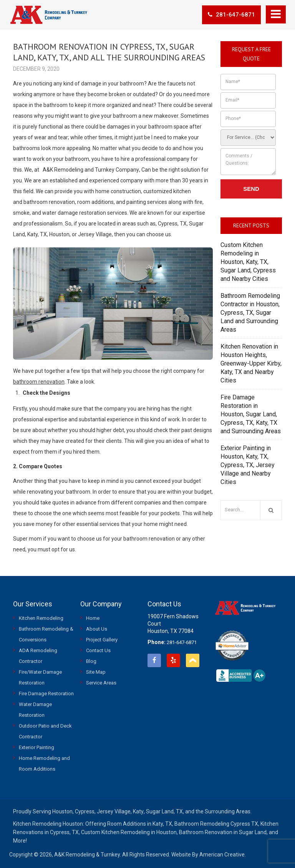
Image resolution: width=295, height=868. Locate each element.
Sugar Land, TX (164, 811)
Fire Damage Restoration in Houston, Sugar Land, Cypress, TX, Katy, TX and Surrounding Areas (251, 414)
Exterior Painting (36, 747)
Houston (62, 811)
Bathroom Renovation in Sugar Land (223, 832)
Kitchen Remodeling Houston (48, 824)
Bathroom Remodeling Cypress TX (216, 824)
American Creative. (223, 855)
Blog (91, 661)
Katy (138, 811)
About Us (97, 629)
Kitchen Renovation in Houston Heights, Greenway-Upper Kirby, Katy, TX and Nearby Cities (251, 363)
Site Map (96, 672)
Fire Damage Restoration (46, 694)
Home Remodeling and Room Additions (44, 764)
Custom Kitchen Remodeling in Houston (129, 832)
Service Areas (101, 683)
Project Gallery (102, 640)
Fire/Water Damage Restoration (40, 677)
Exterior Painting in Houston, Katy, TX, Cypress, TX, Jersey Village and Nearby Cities (248, 465)
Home (93, 618)
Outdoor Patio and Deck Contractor (45, 731)
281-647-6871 (231, 15)
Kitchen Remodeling (41, 618)
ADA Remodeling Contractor (38, 656)
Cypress (85, 811)
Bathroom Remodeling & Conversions (46, 634)
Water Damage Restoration (35, 710)
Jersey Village (114, 811)
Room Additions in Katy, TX (140, 824)
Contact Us (98, 650)
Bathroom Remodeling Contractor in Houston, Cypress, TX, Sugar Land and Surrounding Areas (250, 313)
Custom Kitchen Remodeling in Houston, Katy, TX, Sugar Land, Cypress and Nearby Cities (248, 262)
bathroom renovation (39, 382)
